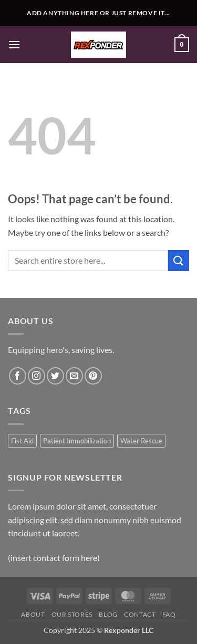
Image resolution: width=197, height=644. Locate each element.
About (33, 614)
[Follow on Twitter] (55, 376)
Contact (140, 614)
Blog (108, 614)
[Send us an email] (74, 376)
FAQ (169, 614)
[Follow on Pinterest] (93, 376)
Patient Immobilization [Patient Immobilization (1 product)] (77, 441)
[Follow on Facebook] (18, 376)
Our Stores (72, 614)
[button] (14, 44)
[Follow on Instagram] (37, 376)
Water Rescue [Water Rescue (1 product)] (141, 441)
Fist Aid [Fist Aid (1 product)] (22, 441)
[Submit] (179, 260)
